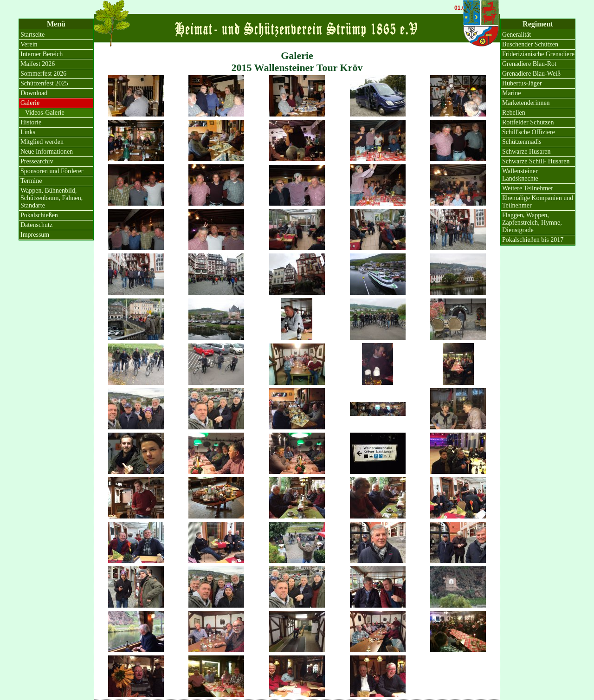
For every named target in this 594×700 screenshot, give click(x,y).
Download (34, 93)
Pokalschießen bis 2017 (533, 240)
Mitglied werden (42, 142)
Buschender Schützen (530, 44)
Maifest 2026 (38, 64)
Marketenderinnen (526, 103)
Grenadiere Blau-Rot (529, 64)
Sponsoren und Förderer (52, 171)
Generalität (517, 35)
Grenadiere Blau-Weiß (531, 74)
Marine (511, 93)
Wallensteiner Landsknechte (520, 175)
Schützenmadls (522, 142)
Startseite (32, 35)
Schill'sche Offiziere (529, 132)
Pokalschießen (39, 215)
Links (28, 132)
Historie (31, 122)
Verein (29, 44)
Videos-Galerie (45, 113)
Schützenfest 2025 (44, 83)
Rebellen (514, 113)
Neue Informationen (47, 152)
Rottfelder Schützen (528, 122)
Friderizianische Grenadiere (538, 54)
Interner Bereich (42, 54)
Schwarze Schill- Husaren (536, 161)
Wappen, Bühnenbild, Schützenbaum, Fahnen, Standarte (52, 198)
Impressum (35, 235)
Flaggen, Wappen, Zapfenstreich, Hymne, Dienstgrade (532, 223)
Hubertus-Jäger (522, 83)
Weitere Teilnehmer (528, 188)
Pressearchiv (37, 161)
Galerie (30, 103)
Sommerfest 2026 (43, 74)
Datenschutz (36, 225)
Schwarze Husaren (526, 152)
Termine (31, 181)
